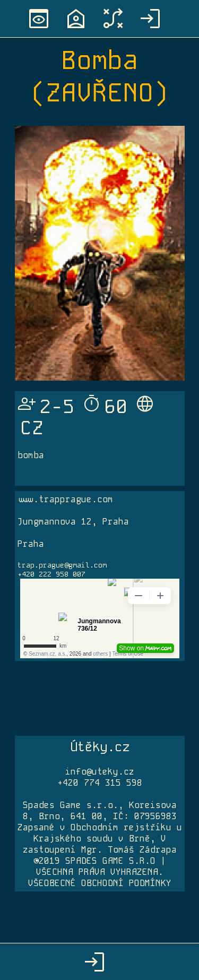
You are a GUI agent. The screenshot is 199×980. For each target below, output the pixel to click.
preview (39, 19)
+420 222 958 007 (51, 574)
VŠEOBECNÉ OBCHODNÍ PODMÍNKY (100, 883)
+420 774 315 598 (100, 783)
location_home (76, 19)
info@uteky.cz (100, 772)
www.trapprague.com (65, 499)
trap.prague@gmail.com (62, 565)
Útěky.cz (100, 747)
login (150, 19)
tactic (113, 19)
